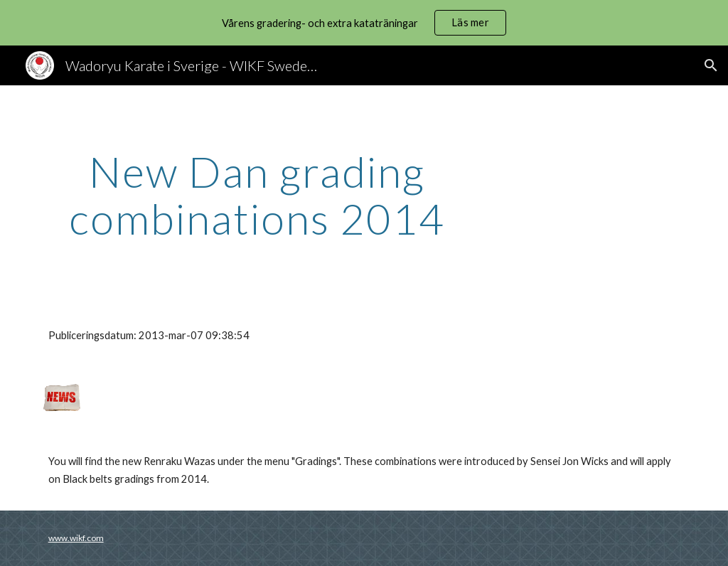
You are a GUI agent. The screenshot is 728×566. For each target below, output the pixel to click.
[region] (364, 23)
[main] (257, 195)
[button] (711, 65)
